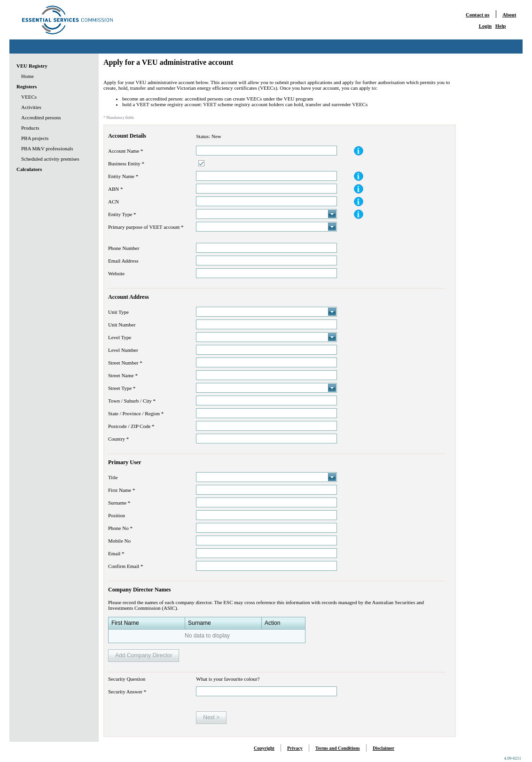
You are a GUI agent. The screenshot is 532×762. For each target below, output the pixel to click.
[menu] (48, 117)
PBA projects (35, 138)
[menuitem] (48, 66)
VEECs (29, 97)
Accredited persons (41, 117)
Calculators (29, 169)
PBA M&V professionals (47, 148)
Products (30, 128)
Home (27, 76)
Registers (27, 86)
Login (485, 26)
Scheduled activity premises (50, 159)
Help (501, 26)
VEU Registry (32, 66)
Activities (31, 107)
